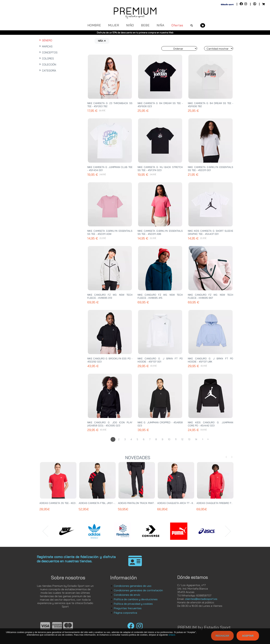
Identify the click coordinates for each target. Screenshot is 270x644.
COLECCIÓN (47, 65)
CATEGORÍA (47, 71)
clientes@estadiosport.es (201, 599)
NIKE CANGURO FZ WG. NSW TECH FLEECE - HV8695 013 (110, 296)
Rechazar (222, 636)
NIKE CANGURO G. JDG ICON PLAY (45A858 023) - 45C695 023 (110, 424)
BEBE (145, 25)
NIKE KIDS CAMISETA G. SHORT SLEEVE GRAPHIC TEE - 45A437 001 (210, 232)
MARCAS (46, 46)
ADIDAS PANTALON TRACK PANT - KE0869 (142, 503)
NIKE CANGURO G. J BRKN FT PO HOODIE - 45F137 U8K (210, 360)
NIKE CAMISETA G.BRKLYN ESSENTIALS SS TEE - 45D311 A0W (110, 232)
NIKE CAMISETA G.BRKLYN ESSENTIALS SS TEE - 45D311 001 (210, 169)
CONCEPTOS (48, 52)
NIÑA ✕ (102, 41)
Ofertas (177, 25)
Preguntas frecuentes (128, 608)
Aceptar (248, 636)
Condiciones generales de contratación (138, 590)
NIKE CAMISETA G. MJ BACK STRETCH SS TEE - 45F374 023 (160, 169)
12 (182, 439)
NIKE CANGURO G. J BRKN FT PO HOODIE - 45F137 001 (160, 360)
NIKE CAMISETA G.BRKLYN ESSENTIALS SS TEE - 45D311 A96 (160, 232)
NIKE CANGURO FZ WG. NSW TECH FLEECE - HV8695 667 (210, 296)
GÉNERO (45, 40)
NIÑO (130, 25)
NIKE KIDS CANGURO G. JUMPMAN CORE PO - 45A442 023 (210, 424)
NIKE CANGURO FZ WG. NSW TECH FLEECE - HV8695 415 (160, 296)
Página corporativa (125, 613)
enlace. (172, 635)
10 (169, 439)
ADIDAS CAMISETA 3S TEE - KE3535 (60, 503)
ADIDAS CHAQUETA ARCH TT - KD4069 (179, 503)
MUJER (114, 25)
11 (176, 439)
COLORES (46, 58)
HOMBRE (94, 25)
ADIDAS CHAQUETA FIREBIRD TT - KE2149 (220, 503)
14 (196, 439)
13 (189, 439)
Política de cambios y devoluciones (136, 599)
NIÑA (161, 25)
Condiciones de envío (127, 595)
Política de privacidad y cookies (133, 604)
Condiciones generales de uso (133, 586)
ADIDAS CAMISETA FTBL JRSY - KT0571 (101, 503)
